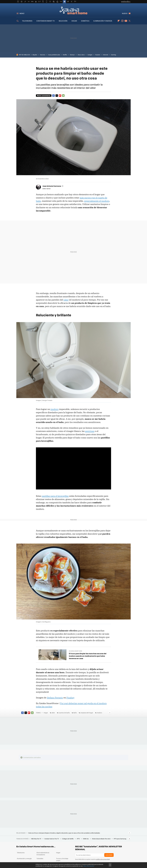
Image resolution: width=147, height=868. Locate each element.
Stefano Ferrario (55, 698)
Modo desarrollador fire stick (101, 839)
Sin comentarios (45, 96)
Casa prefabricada (54, 55)
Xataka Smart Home (73, 10)
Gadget (90, 55)
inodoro (55, 409)
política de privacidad (103, 859)
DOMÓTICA (85, 21)
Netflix (65, 55)
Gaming (114, 55)
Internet (106, 55)
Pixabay (70, 698)
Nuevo (125, 13)
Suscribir (109, 855)
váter (66, 300)
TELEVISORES (27, 21)
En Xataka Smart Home (75, 651)
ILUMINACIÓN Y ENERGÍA (103, 21)
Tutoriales (40, 858)
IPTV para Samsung (120, 839)
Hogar (46, 713)
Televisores (21, 853)
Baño (75, 713)
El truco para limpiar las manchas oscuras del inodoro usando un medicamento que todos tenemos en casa (88, 656)
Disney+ (72, 55)
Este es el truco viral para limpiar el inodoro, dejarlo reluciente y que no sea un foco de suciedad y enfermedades (64, 833)
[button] (53, 186)
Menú (22, 13)
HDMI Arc (86, 839)
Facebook (53, 96)
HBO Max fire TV (36, 839)
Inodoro (99, 713)
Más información (89, 866)
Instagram (122, 21)
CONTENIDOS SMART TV (45, 21)
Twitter (129, 21)
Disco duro (81, 55)
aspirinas (90, 431)
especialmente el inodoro (97, 201)
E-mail (63, 96)
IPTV (78, 839)
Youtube (126, 21)
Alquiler (35, 55)
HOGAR (74, 21)
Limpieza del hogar (87, 713)
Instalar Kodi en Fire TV (52, 839)
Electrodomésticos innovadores (43, 854)
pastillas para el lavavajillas (55, 496)
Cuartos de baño (64, 713)
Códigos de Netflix (68, 839)
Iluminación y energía (24, 858)
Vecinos (43, 55)
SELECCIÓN (63, 21)
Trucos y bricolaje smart (62, 859)
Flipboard (119, 21)
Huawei (98, 55)
